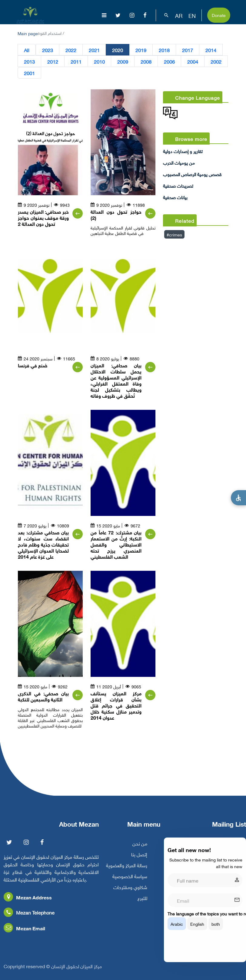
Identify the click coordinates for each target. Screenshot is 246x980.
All (27, 50)
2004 (193, 61)
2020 (118, 50)
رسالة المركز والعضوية (127, 870)
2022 (71, 50)
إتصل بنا (139, 859)
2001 (29, 73)
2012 (53, 61)
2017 (188, 50)
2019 (141, 50)
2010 (99, 61)
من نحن (140, 848)
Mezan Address (28, 902)
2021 (94, 50)
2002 (216, 61)
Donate (219, 15)
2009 (123, 61)
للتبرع (142, 903)
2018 (164, 50)
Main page (28, 33)
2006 (169, 61)
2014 (211, 50)
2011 (76, 61)
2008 (146, 61)
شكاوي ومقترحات (130, 892)
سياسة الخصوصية (130, 881)
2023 (48, 50)
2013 (29, 61)
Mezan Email (24, 933)
